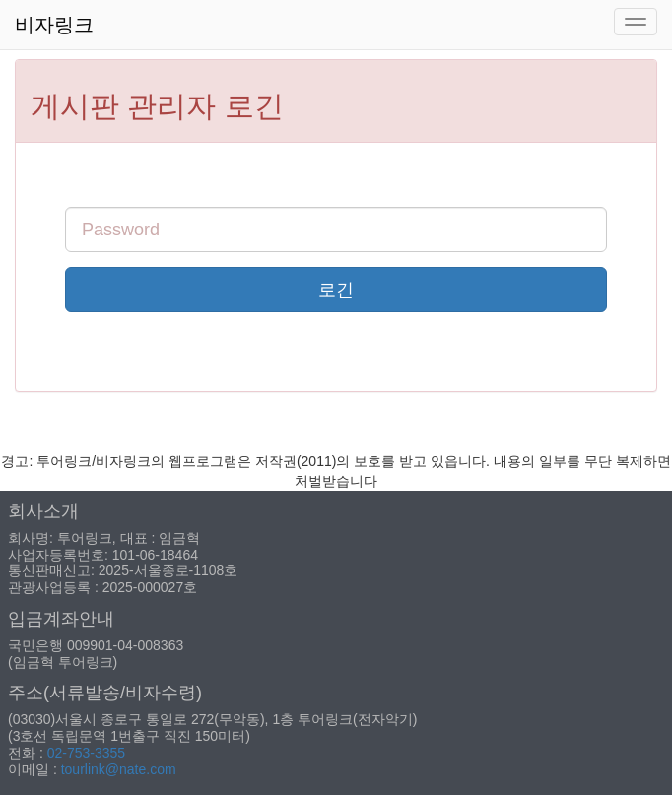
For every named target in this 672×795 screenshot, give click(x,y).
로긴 (336, 290)
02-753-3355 (86, 753)
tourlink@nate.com (119, 769)
